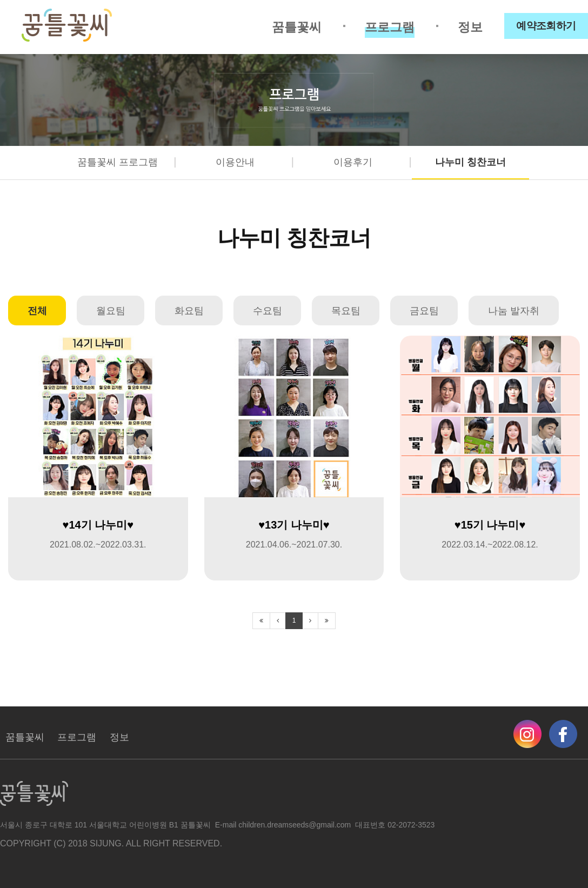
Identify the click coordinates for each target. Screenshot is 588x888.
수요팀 (268, 311)
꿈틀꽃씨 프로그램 (118, 162)
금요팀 (424, 311)
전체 (37, 311)
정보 (470, 27)
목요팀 (346, 311)
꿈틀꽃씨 (297, 27)
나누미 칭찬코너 (470, 162)
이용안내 (235, 162)
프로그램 (390, 27)
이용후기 (353, 162)
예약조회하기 (546, 26)
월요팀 (111, 311)
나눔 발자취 (514, 311)
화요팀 (189, 311)
